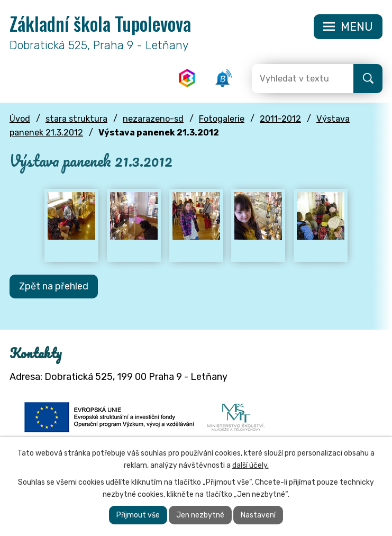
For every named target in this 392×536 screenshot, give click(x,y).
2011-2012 (280, 119)
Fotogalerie (222, 119)
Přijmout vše (138, 515)
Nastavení (258, 515)
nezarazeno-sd (153, 119)
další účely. (250, 465)
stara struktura (76, 119)
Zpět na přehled (54, 287)
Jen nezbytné (200, 515)
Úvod (20, 119)
